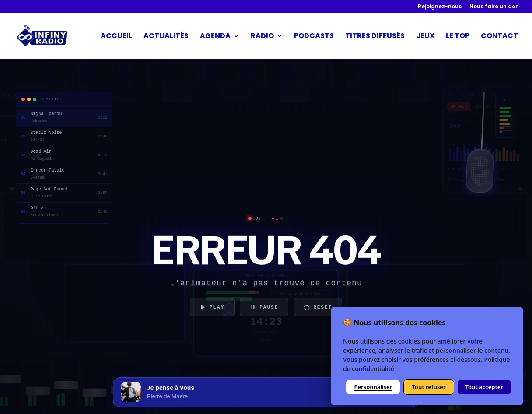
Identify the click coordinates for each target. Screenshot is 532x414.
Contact (499, 37)
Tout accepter (484, 387)
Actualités (166, 37)
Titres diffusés (375, 37)
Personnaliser (373, 387)
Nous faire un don (494, 7)
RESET (318, 307)
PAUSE (264, 307)
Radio (262, 37)
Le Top (458, 37)
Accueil (116, 37)
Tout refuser (429, 387)
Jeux (425, 37)
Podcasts (314, 37)
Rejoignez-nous (440, 7)
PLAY (212, 307)
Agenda (215, 37)
